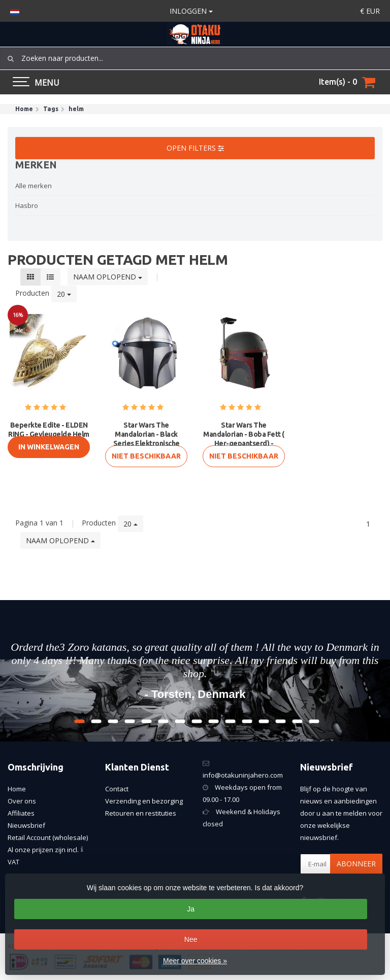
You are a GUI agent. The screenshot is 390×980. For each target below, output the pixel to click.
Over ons (22, 801)
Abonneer (356, 864)
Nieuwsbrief (26, 825)
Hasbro (27, 205)
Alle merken (34, 186)
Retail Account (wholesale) (48, 837)
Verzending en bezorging (144, 801)
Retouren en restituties (141, 813)
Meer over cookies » (195, 961)
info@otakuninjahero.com (243, 775)
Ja (191, 909)
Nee (191, 939)
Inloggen (191, 11)
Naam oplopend (108, 277)
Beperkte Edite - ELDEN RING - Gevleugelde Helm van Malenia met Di (49, 434)
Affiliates (21, 813)
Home (17, 789)
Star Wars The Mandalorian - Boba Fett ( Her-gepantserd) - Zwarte (244, 439)
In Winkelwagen (49, 447)
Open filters (195, 148)
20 (64, 294)
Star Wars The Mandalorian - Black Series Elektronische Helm (147, 439)
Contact (117, 789)
